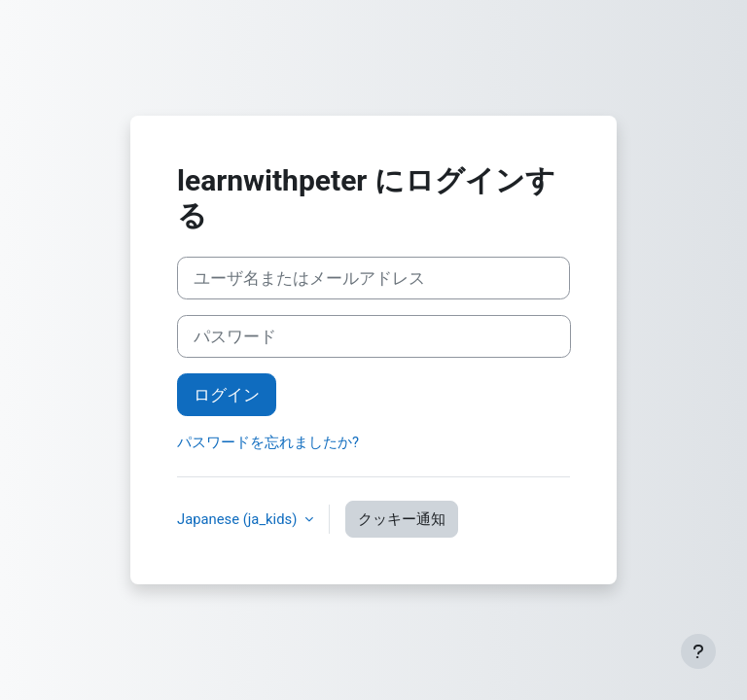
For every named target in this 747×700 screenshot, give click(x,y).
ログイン (227, 395)
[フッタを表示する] (698, 651)
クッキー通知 (402, 519)
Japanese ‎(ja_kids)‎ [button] (239, 519)
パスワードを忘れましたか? (268, 442)
